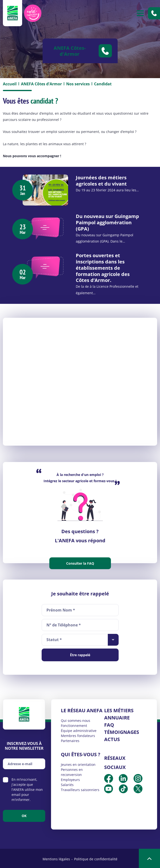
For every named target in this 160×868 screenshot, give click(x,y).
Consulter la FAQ (80, 562)
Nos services (78, 84)
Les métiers (119, 709)
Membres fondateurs (78, 734)
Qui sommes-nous (76, 719)
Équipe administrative (79, 729)
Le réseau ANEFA (82, 709)
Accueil (10, 84)
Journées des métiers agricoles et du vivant (102, 180)
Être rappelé (80, 654)
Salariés (67, 784)
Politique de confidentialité (96, 858)
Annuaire (117, 716)
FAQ (109, 724)
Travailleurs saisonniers (80, 789)
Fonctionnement (74, 724)
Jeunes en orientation (78, 763)
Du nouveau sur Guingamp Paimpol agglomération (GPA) (108, 222)
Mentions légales (56, 858)
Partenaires (70, 740)
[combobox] (80, 639)
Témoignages (122, 731)
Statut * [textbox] (54, 638)
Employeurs (70, 778)
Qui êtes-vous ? (81, 753)
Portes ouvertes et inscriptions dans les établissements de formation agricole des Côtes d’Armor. (103, 267)
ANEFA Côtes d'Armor (41, 84)
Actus (112, 738)
